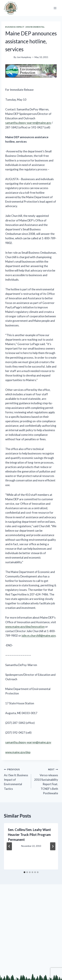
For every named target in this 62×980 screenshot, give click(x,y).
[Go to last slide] (9, 846)
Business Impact (15, 27)
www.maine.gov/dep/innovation (25, 627)
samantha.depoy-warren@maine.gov (28, 123)
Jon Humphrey (24, 57)
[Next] (53, 846)
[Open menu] (55, 8)
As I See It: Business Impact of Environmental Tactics (16, 779)
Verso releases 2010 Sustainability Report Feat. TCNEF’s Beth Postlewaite (46, 781)
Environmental (35, 27)
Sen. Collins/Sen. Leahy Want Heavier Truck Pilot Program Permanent (29, 835)
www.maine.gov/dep (18, 752)
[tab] (24, 872)
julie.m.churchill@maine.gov (39, 636)
